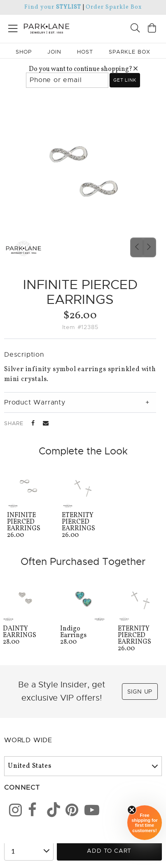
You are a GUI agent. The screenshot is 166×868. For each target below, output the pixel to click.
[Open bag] (152, 29)
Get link (125, 80)
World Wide (28, 740)
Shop (24, 52)
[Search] (135, 29)
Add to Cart (109, 851)
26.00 (28, 526)
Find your (53, 7)
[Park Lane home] (42, 28)
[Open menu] (13, 27)
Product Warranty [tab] (35, 402)
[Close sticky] (132, 810)
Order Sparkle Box (113, 7)
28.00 (26, 636)
